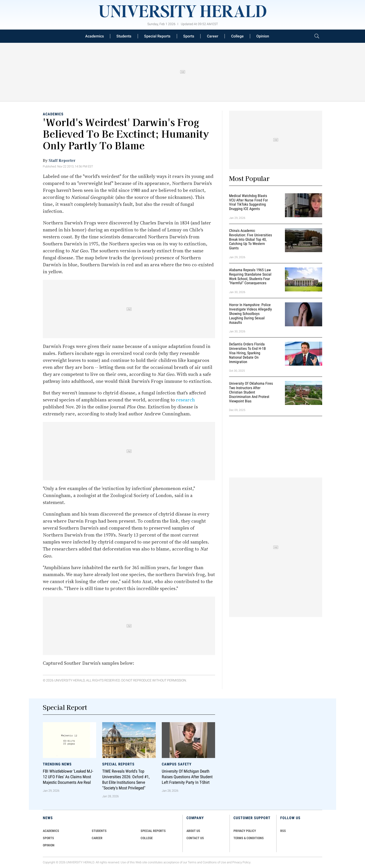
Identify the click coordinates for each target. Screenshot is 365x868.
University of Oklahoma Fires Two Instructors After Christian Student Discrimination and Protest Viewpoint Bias (251, 392)
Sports (189, 36)
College (237, 36)
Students (124, 36)
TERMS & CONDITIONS (249, 838)
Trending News (57, 764)
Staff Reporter (62, 160)
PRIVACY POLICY (245, 831)
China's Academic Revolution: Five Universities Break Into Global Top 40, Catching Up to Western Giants (250, 239)
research (185, 400)
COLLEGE (147, 838)
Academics (95, 36)
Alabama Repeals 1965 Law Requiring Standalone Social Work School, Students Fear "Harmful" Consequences (250, 276)
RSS (283, 831)
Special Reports (157, 36)
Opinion (263, 36)
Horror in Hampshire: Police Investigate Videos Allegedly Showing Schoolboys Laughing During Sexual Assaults (250, 314)
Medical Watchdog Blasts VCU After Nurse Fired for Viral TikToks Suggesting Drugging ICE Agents (248, 202)
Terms (192, 862)
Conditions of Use (214, 862)
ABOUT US (193, 831)
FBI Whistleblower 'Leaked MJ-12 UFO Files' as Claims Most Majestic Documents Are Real (68, 777)
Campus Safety (177, 764)
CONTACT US (195, 838)
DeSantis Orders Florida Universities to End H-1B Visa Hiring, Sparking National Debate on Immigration (247, 353)
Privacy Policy (241, 862)
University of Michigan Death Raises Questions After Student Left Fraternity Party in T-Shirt (187, 777)
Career (213, 36)
